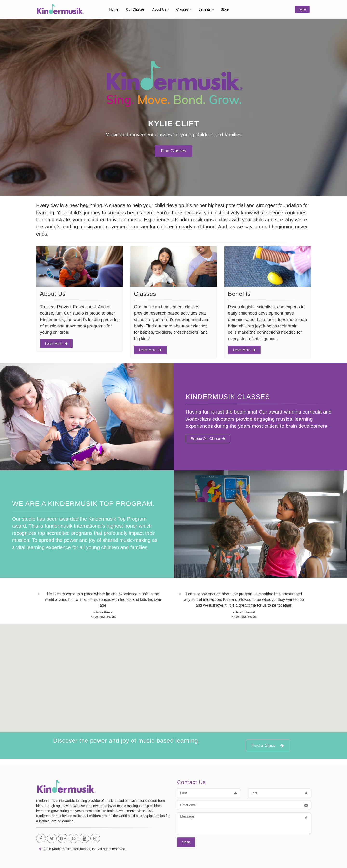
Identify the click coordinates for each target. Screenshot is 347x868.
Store (225, 9)
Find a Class (267, 746)
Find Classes (173, 151)
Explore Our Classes (208, 439)
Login (302, 9)
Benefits (204, 9)
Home (114, 9)
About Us (159, 9)
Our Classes (135, 9)
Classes (182, 9)
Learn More (56, 344)
